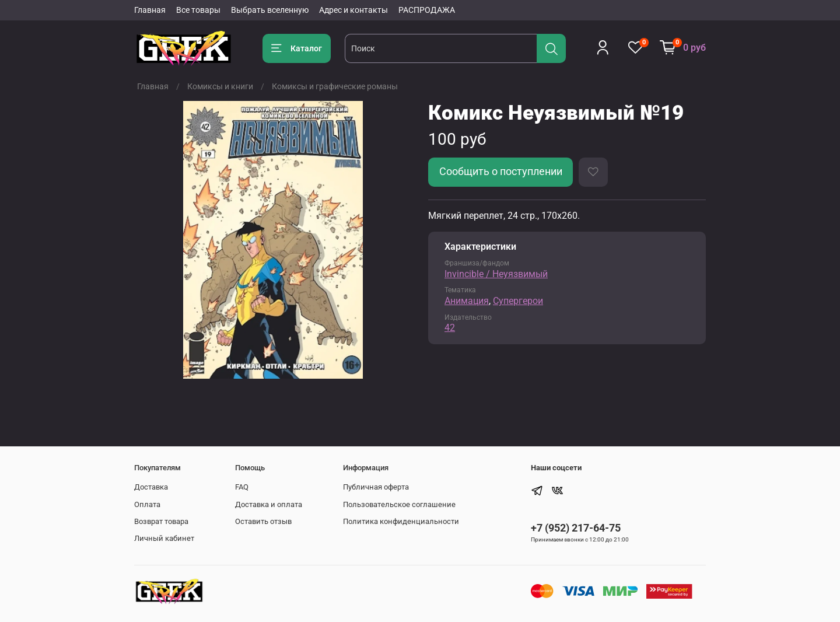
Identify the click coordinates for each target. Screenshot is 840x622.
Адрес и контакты (353, 10)
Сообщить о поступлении (501, 172)
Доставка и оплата (269, 504)
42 (450, 328)
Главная (150, 10)
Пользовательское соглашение (399, 504)
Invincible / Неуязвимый (496, 274)
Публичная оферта (376, 487)
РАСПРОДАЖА (427, 10)
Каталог (297, 48)
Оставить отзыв (263, 521)
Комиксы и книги (220, 86)
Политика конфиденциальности (401, 521)
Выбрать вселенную (270, 10)
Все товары (198, 10)
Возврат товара (161, 521)
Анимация (467, 301)
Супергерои (518, 301)
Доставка (151, 487)
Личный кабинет (164, 538)
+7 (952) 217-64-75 (576, 528)
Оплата (147, 504)
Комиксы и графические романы (335, 86)
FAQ (242, 487)
